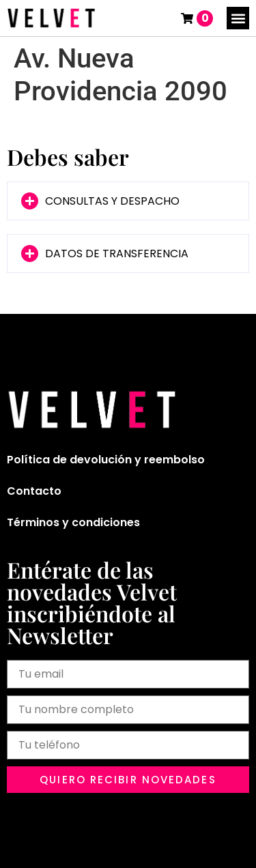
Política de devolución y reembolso (106, 460)
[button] (238, 18)
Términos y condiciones (73, 522)
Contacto (34, 491)
